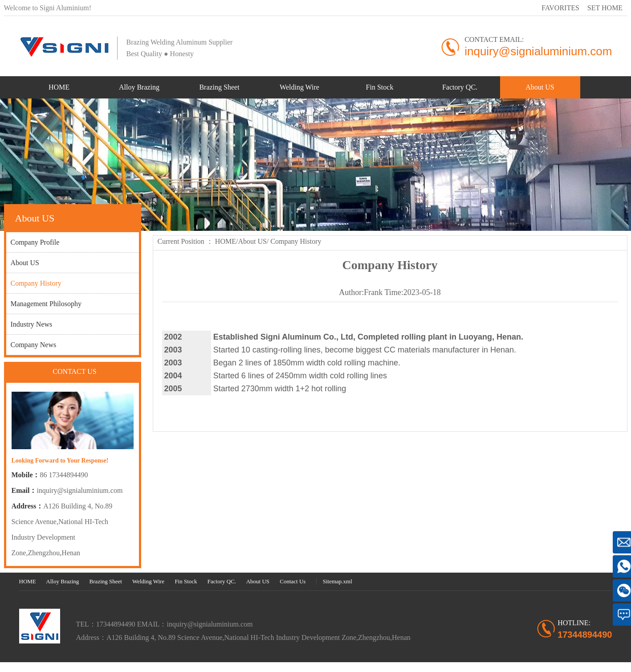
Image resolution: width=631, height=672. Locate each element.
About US (252, 241)
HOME (226, 241)
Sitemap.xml (338, 581)
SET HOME (605, 8)
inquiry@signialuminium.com (79, 490)
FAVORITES (560, 8)
